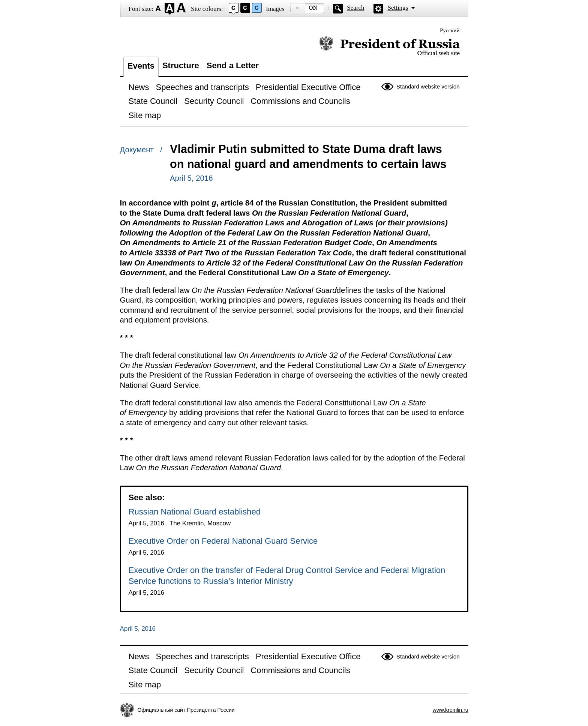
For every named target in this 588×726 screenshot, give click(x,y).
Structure (181, 65)
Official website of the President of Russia (389, 46)
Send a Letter (233, 65)
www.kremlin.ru (451, 710)
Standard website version (428, 86)
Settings (398, 8)
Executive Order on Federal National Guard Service (223, 541)
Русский (450, 30)
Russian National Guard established (195, 512)
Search (355, 8)
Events (141, 66)
